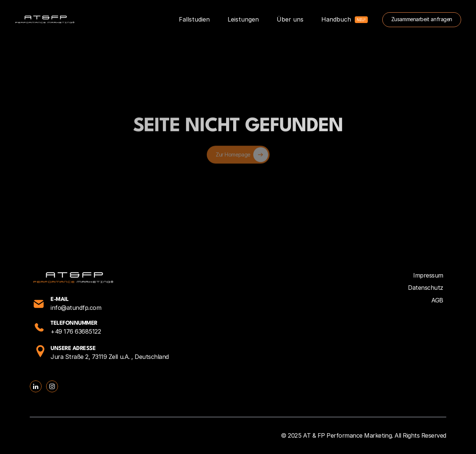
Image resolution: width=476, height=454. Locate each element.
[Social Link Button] (36, 386)
